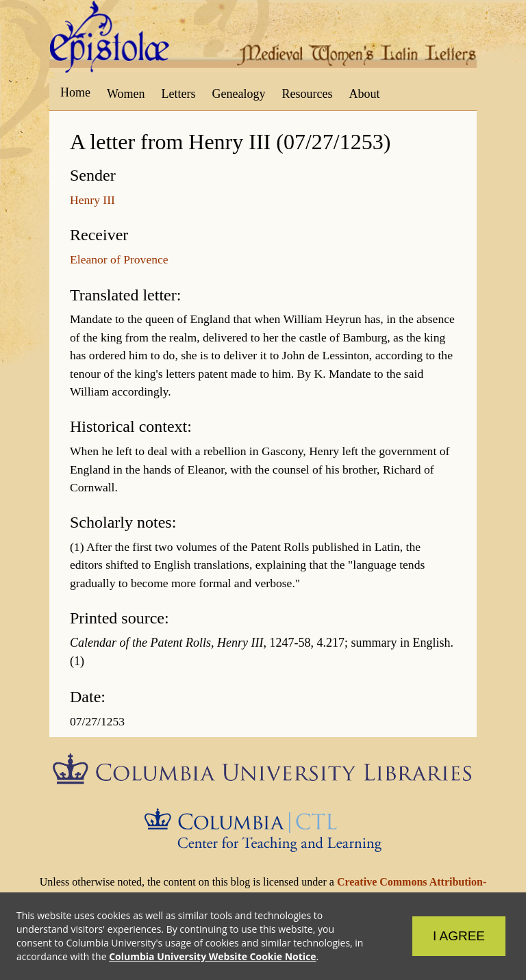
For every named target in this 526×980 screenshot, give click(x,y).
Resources (308, 94)
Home (75, 92)
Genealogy (239, 94)
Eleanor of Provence (119, 259)
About (364, 94)
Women (126, 94)
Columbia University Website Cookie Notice (212, 956)
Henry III (92, 200)
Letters (179, 94)
